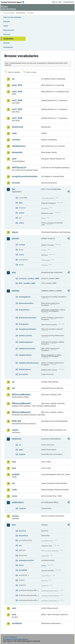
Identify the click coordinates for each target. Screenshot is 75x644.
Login (56, 2)
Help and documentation (12, 17)
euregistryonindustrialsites (25, 176)
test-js (21, 565)
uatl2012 (22, 454)
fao (13, 189)
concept (22, 245)
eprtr (14, 159)
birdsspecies (24, 324)
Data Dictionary (21, 13)
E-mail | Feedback (10, 637)
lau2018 (16, 474)
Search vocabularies (14, 72)
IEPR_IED (16, 421)
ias (13, 382)
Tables (6, 26)
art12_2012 (17, 85)
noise (15, 496)
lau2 (14, 468)
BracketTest (23, 536)
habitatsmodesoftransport (29, 363)
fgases (15, 232)
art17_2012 (17, 109)
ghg (14, 272)
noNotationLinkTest (26, 560)
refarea (21, 213)
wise (14, 615)
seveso (15, 516)
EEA (13, 2)
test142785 (23, 570)
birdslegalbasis (25, 297)
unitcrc (21, 223)
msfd (14, 490)
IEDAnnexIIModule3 (21, 403)
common (16, 140)
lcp (13, 483)
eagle (21, 450)
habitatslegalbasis (26, 342)
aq (13, 79)
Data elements (9, 30)
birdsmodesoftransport (28, 318)
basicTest (22, 531)
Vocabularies (8, 39)
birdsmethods (24, 310)
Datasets (7, 21)
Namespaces (8, 47)
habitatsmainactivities (27, 349)
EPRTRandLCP (19, 168)
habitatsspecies (25, 369)
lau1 (14, 462)
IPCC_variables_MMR (27, 283)
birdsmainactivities (26, 303)
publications (18, 502)
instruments (23, 374)
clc (20, 445)
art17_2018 (17, 118)
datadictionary (19, 146)
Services (6, 43)
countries (22, 508)
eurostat (16, 183)
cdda (14, 133)
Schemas (7, 34)
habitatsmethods (25, 355)
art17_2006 (17, 100)
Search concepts (31, 72)
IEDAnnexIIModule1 (21, 395)
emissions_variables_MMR (29, 279)
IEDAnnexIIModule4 (21, 412)
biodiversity (18, 127)
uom (14, 608)
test (14, 525)
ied (13, 388)
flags (21, 203)
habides (16, 291)
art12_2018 (17, 92)
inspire (15, 430)
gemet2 (15, 238)
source (21, 255)
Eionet (12, 13)
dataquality (17, 152)
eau (20, 545)
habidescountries (25, 336)
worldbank (17, 623)
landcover (17, 439)
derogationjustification (27, 329)
